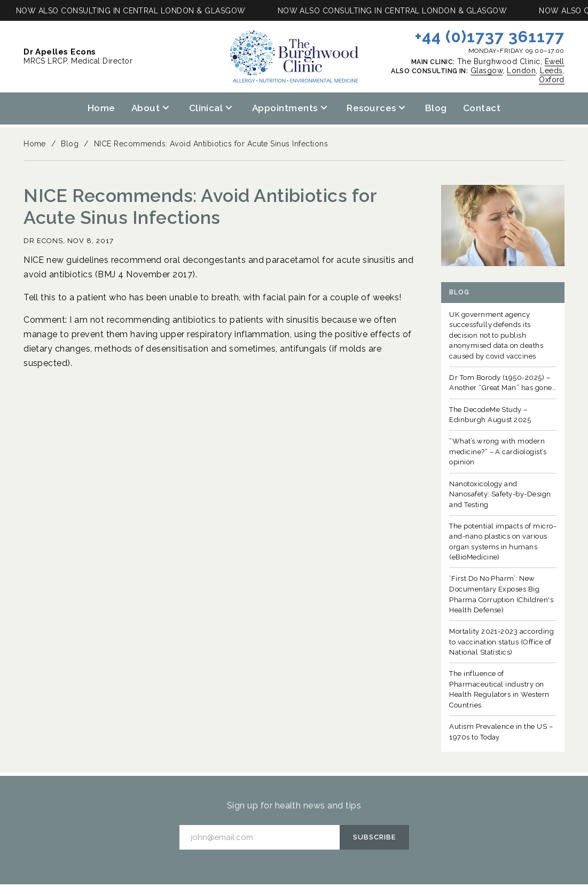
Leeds (551, 71)
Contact (482, 108)
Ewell (555, 61)
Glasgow (487, 71)
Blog (436, 108)
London (521, 71)
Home (101, 108)
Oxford (552, 80)
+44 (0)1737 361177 (490, 37)
